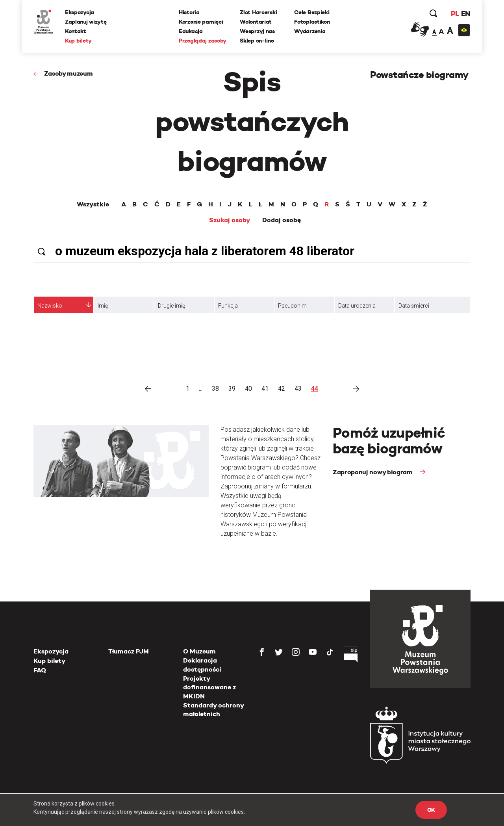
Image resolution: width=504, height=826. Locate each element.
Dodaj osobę (282, 220)
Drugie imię (171, 306)
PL (455, 14)
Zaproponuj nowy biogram (373, 472)
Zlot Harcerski (258, 12)
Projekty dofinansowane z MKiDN (209, 687)
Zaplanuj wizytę (86, 22)
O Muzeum (199, 651)
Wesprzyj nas (257, 31)
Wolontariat (256, 22)
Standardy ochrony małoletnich (213, 710)
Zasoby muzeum (69, 73)
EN (466, 14)
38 (215, 389)
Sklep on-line (257, 41)
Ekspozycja (80, 12)
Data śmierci (414, 306)
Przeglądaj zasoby (203, 41)
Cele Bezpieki (312, 12)
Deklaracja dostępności (202, 665)
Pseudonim (292, 306)
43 (298, 389)
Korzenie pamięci (201, 22)
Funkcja (228, 306)
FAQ (40, 670)
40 (248, 389)
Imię (103, 306)
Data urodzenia (357, 306)
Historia (189, 12)
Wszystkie (93, 204)
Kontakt (76, 31)
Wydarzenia (310, 31)
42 (282, 389)
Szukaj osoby (230, 220)
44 (315, 389)
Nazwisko (50, 306)
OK (431, 810)
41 (265, 389)
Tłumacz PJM (129, 651)
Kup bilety (78, 41)
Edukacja (191, 31)
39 (232, 389)
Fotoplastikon (312, 22)
